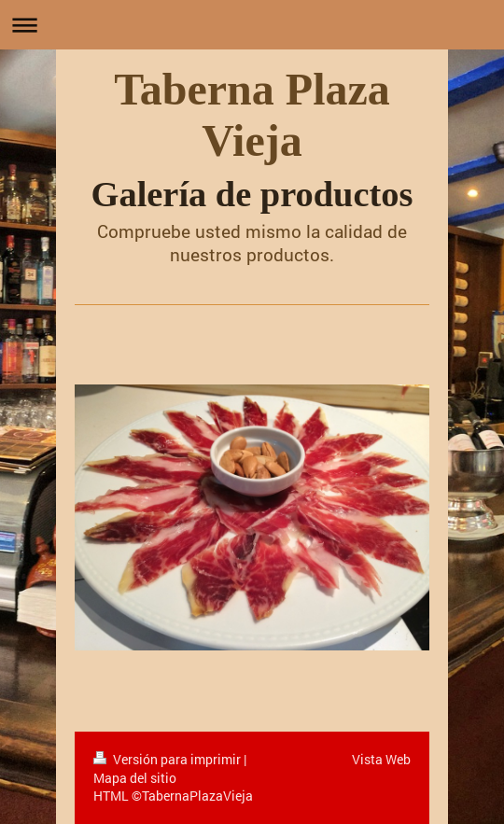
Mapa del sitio (135, 778)
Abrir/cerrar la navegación (252, 25)
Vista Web (381, 759)
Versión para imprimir (168, 759)
